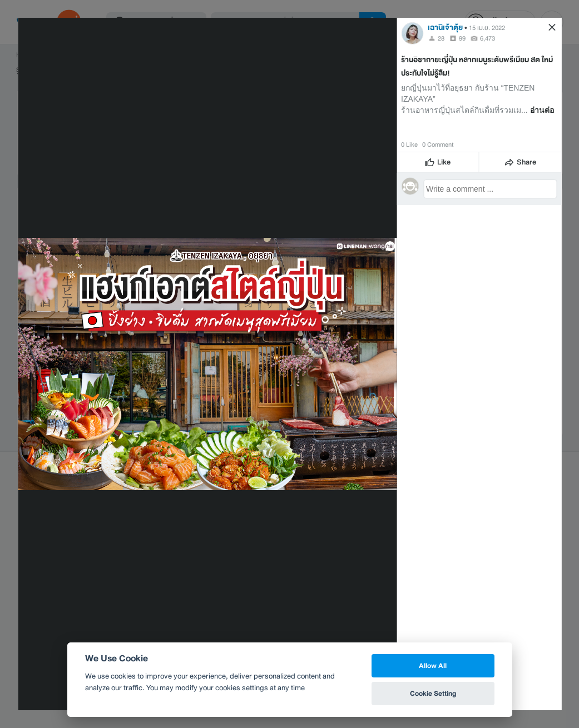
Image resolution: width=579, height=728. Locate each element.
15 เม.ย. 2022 (487, 28)
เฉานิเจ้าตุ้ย (445, 28)
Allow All (433, 665)
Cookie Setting (433, 693)
